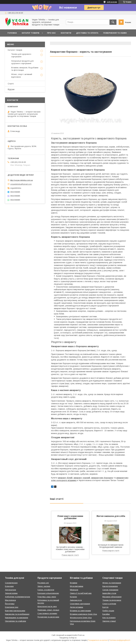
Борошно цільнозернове (48, 593)
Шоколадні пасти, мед (47, 606)
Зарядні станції (109, 621)
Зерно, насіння (44, 586)
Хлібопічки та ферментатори (17, 597)
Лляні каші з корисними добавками (70, 517)
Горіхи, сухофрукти (46, 590)
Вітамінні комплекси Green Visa (83, 614)
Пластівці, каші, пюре (47, 597)
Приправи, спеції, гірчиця (48, 610)
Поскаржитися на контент (98, 640)
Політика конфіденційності (120, 640)
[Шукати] (113, 22)
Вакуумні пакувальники (15, 611)
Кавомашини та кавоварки (17, 618)
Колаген (73, 597)
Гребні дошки (108, 611)
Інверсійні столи (109, 593)
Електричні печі (12, 607)
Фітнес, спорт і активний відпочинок (22, 76)
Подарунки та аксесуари (48, 617)
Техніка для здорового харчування (21, 55)
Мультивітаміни (77, 586)
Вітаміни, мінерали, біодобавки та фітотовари (25, 69)
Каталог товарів (31, 33)
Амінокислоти (76, 600)
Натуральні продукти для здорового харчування (22, 62)
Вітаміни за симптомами (80, 611)
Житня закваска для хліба (111, 516)
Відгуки (11, 89)
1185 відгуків (112, 2)
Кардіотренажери (110, 586)
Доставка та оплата (87, 33)
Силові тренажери (110, 590)
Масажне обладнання (112, 597)
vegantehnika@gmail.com (21, 184)
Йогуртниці (10, 604)
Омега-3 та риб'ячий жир (81, 593)
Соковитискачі (11, 583)
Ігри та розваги (109, 618)
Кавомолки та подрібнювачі (17, 614)
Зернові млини (11, 593)
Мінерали (74, 590)
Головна (12, 33)
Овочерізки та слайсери (15, 621)
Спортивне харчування (80, 604)
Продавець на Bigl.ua (68, 638)
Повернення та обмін (115, 33)
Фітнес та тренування (112, 583)
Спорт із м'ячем (109, 604)
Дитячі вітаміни (76, 607)
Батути (105, 607)
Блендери (9, 586)
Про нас (51, 33)
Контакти (66, 33)
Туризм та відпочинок (112, 600)
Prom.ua (81, 635)
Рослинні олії (43, 583)
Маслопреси (10, 600)
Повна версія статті (70, 555)
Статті (11, 84)
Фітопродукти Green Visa (81, 618)
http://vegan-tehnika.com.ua (21, 180)
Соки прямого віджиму (47, 613)
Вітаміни (74, 583)
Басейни (106, 614)
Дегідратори (10, 590)
